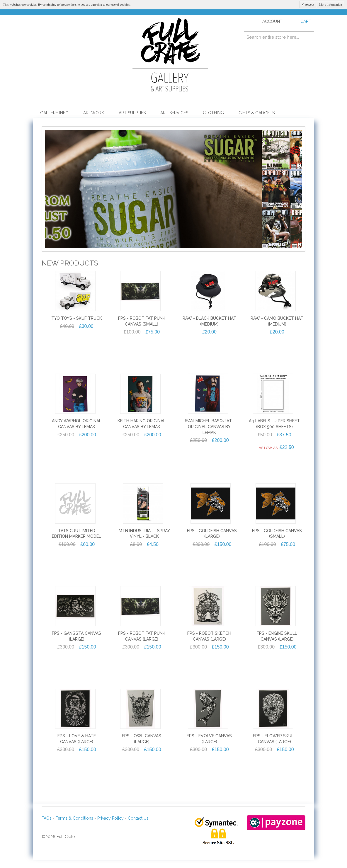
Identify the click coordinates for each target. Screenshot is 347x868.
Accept (309, 4)
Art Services (174, 113)
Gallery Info (54, 113)
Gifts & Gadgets (257, 113)
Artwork (94, 113)
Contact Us (138, 828)
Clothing (213, 113)
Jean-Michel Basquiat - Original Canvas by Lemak (209, 437)
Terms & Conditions (74, 828)
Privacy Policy (110, 828)
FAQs (47, 828)
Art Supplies (132, 113)
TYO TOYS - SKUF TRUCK (77, 329)
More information (330, 4)
